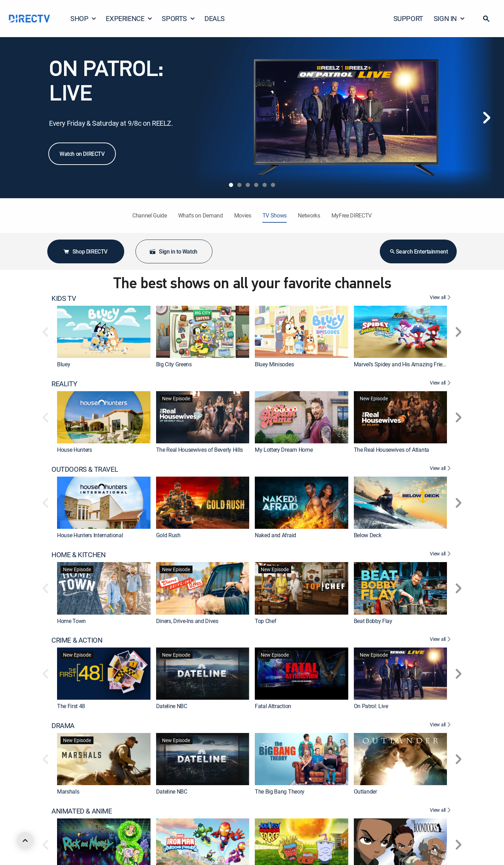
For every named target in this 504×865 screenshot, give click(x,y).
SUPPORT (408, 18)
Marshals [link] (68, 792)
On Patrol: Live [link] (371, 706)
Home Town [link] (71, 621)
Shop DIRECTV (85, 251)
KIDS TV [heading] (64, 298)
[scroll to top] (25, 840)
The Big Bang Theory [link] (280, 792)
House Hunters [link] (75, 450)
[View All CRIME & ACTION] (441, 640)
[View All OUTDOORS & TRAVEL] (441, 469)
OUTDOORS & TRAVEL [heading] (85, 469)
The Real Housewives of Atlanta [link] (391, 450)
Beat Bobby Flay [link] (373, 621)
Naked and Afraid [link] (275, 535)
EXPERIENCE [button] (129, 18)
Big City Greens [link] (174, 364)
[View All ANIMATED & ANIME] (441, 811)
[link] (104, 332)
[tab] (231, 185)
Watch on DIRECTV (82, 154)
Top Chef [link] (265, 621)
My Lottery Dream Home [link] (284, 450)
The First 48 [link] (71, 706)
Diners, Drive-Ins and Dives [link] (187, 621)
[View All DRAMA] (441, 726)
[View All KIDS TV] (441, 298)
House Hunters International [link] (90, 535)
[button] (486, 19)
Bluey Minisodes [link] (274, 364)
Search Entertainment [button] (418, 251)
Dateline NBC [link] (172, 706)
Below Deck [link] (368, 535)
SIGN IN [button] (449, 18)
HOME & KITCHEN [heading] (78, 555)
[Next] (486, 118)
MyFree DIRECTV (352, 215)
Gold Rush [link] (168, 535)
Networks (309, 215)
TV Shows (275, 215)
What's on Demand (201, 215)
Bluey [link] (64, 364)
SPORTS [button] (178, 18)
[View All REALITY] (441, 384)
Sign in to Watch (173, 251)
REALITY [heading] (64, 384)
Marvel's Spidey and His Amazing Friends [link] (403, 364)
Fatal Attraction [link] (273, 706)
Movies (243, 215)
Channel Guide (150, 215)
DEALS (215, 18)
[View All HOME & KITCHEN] (441, 555)
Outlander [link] (365, 792)
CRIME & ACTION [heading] (77, 640)
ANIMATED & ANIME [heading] (82, 811)
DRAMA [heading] (63, 726)
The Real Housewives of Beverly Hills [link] (199, 450)
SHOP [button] (83, 18)
